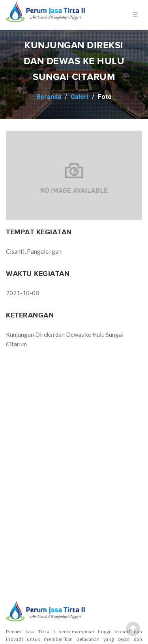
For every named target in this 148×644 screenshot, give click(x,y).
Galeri (80, 97)
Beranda (49, 97)
